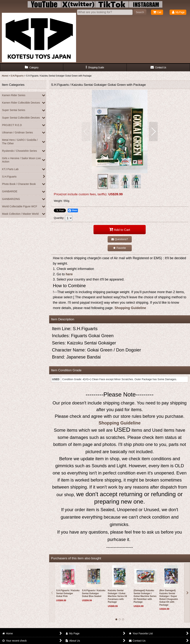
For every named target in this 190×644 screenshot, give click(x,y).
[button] (95, 68)
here (69, 274)
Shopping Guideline (130, 308)
